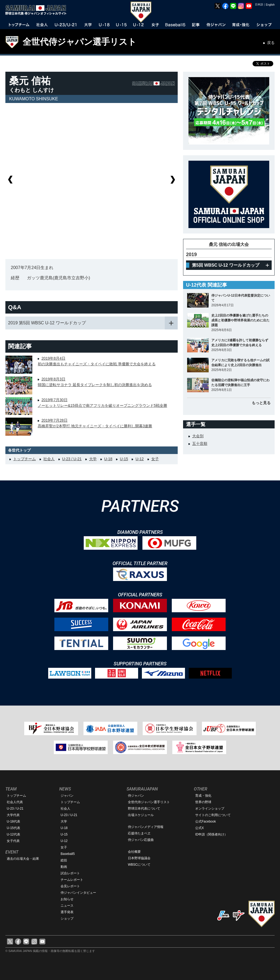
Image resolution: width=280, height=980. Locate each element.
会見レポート (70, 886)
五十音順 (200, 443)
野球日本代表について (144, 809)
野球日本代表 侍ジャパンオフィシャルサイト (38, 10)
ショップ (67, 919)
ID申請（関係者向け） (211, 834)
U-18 (108, 459)
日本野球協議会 (139, 858)
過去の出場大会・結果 (23, 859)
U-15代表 (13, 828)
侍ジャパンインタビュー (78, 893)
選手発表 (67, 912)
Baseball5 (68, 854)
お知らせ (67, 899)
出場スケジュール (141, 815)
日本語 (259, 4)
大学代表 (13, 815)
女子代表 (13, 841)
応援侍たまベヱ (139, 833)
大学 (93, 459)
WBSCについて (139, 865)
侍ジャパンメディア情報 (146, 827)
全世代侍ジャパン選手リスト (80, 42)
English (270, 5)
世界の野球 (203, 802)
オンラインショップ (210, 809)
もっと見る (261, 403)
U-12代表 (13, 834)
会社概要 (134, 852)
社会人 (49, 459)
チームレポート (72, 880)
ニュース (67, 906)
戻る (271, 43)
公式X (199, 828)
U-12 (139, 459)
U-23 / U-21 (72, 459)
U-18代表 (13, 821)
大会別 (198, 436)
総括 (64, 860)
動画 (64, 867)
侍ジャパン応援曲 (141, 840)
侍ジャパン (136, 796)
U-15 (124, 459)
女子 (155, 459)
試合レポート (70, 873)
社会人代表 (15, 802)
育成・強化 (203, 796)
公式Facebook (206, 821)
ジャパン (67, 796)
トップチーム (24, 459)
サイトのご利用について (213, 815)
